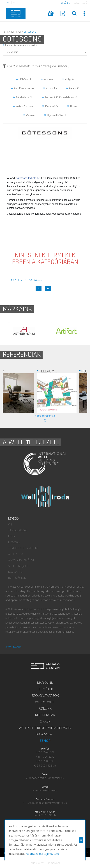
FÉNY (12, 536)
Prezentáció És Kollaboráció (59, 97)
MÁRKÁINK (45, 683)
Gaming (29, 115)
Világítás (68, 79)
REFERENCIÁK (45, 715)
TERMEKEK (16, 32)
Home (72, 106)
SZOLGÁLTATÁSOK (45, 695)
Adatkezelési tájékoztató (43, 854)
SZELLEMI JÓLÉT (19, 566)
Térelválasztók (23, 97)
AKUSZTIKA (16, 554)
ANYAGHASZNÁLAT (21, 560)
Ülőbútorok (24, 79)
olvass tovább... (14, 647)
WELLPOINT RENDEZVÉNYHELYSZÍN (45, 728)
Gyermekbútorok (55, 115)
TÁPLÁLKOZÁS (18, 530)
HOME (6, 32)
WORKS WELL (45, 702)
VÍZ (10, 524)
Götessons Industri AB (28, 178)
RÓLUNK (45, 708)
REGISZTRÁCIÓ (80, 3)
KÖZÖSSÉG (16, 572)
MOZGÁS (14, 542)
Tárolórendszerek (22, 88)
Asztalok (47, 79)
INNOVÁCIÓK (17, 578)
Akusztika (50, 88)
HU (9, 2)
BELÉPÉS (65, 3)
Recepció (73, 88)
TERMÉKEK (45, 689)
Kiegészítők (50, 106)
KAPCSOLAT (45, 734)
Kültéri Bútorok (23, 106)
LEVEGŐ (13, 518)
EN (14, 2)
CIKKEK (45, 721)
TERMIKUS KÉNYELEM (23, 548)
